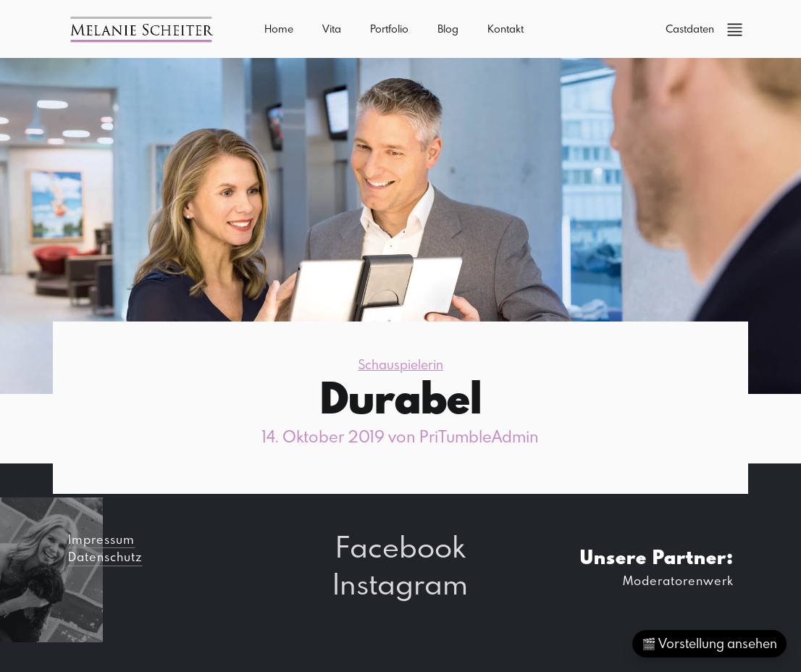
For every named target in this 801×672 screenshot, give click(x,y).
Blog (448, 29)
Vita (332, 29)
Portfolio (389, 29)
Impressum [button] (101, 539)
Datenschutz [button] (105, 556)
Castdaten (690, 29)
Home (279, 29)
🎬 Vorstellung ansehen (709, 643)
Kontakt (506, 29)
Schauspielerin (400, 365)
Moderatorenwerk (678, 580)
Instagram (400, 583)
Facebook (400, 546)
